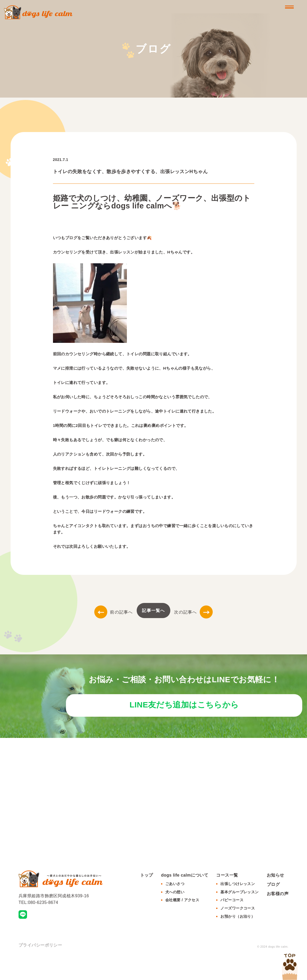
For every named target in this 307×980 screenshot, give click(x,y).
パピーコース (232, 920)
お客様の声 (278, 914)
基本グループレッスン (239, 912)
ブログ (273, 905)
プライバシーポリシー (40, 965)
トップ (147, 895)
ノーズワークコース (238, 929)
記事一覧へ (153, 611)
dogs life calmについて (185, 895)
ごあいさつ (175, 904)
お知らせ (275, 895)
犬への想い (175, 912)
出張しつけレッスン (238, 904)
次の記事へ (193, 612)
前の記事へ (114, 612)
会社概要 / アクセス (182, 920)
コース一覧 (227, 895)
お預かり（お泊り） (238, 937)
